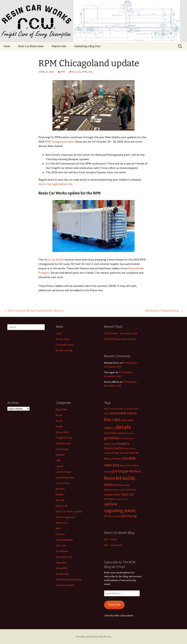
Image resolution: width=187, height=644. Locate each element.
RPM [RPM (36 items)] (108, 485)
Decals (59, 421)
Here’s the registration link (55, 184)
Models (60, 494)
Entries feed (62, 339)
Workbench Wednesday (164, 310)
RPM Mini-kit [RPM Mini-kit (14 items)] (121, 485)
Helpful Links (59, 46)
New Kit (60, 500)
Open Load (62, 506)
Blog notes (62, 409)
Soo (91, 72)
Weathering (62, 574)
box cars (76, 72)
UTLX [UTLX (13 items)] (107, 516)
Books (59, 415)
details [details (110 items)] (123, 427)
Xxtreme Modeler (65, 585)
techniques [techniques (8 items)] (109, 499)
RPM (63, 72)
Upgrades (61, 562)
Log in (59, 333)
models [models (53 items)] (129, 458)
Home (7, 46)
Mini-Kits (60, 489)
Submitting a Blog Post (87, 46)
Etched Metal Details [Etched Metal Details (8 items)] (114, 433)
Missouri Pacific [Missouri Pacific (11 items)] (113, 459)
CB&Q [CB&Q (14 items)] (108, 428)
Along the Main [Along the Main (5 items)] (133, 409)
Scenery (60, 534)
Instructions (62, 449)
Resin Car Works (54, 259)
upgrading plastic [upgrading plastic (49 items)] (120, 510)
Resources (62, 523)
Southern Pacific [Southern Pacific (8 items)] (112, 495)
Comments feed (65, 345)
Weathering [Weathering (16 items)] (129, 516)
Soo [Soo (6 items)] (134, 490)
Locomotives (63, 483)
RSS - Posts (110, 539)
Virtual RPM (62, 568)
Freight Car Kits (64, 438)
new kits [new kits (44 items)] (112, 465)
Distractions (62, 432)
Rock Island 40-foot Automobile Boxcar (34, 310)
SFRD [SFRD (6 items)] (129, 490)
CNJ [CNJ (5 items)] (114, 428)
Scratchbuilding (64, 540)
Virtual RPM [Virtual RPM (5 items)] (116, 516)
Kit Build (60, 455)
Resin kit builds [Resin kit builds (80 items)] (120, 478)
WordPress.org (64, 350)
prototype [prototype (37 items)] (120, 471)
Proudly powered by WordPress (93, 637)
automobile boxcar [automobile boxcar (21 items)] (123, 413)
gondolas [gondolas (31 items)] (112, 438)
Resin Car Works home (31, 46)
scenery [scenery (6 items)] (122, 490)
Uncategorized (64, 557)
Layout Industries (65, 477)
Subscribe (114, 605)
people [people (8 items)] (107, 472)
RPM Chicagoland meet (59, 142)
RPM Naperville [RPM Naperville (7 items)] (111, 490)
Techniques (62, 551)
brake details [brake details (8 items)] (127, 420)
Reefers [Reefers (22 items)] (135, 471)
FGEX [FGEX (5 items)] (127, 433)
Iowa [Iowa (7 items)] (126, 448)
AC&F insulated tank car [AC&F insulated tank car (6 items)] (115, 409)
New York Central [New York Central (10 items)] (129, 466)
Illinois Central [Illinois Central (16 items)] (114, 448)
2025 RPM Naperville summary (120, 339)
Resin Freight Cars (66, 517)
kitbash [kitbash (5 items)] (132, 449)
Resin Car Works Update (69, 511)
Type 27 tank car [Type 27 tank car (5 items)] (122, 499)
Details (59, 426)
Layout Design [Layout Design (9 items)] (112, 453)
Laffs (58, 460)
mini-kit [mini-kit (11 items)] (135, 453)
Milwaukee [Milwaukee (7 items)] (125, 453)
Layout (59, 466)
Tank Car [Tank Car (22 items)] (127, 494)
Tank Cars (61, 545)
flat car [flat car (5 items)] (132, 433)
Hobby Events (63, 443)
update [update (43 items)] (111, 504)
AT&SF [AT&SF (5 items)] (107, 414)
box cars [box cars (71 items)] (112, 419)
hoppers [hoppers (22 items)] (123, 443)
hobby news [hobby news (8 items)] (110, 444)
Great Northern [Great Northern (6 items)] (127, 438)
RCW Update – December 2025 (121, 333)
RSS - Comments (113, 545)
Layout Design (63, 472)
